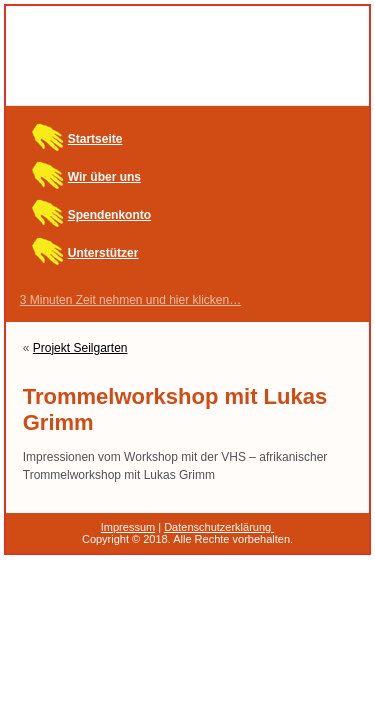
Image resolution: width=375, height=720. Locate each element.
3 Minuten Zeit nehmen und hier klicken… (130, 300)
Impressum (128, 527)
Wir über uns (104, 177)
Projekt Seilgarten (80, 348)
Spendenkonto (109, 215)
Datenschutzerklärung (219, 527)
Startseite (95, 139)
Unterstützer (103, 253)
